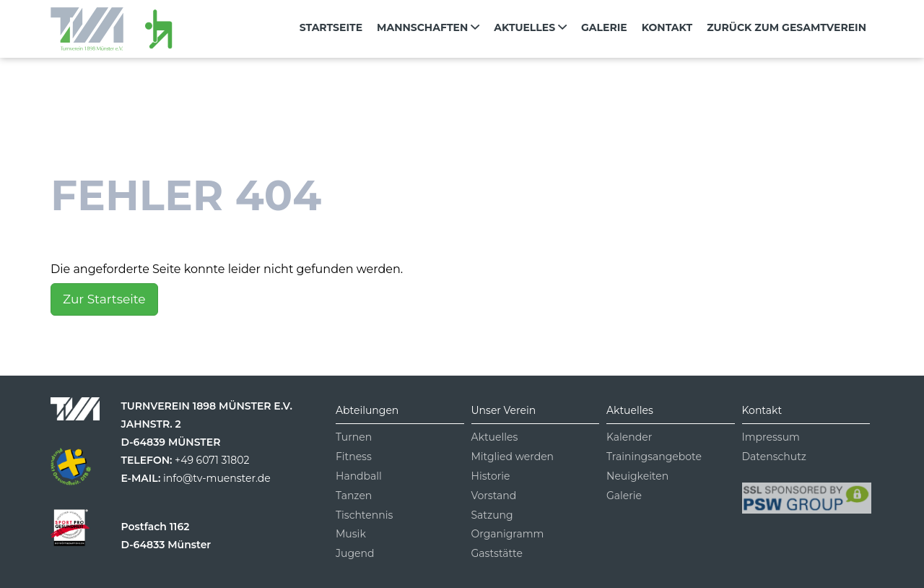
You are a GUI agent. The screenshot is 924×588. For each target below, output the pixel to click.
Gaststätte (497, 553)
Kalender (629, 437)
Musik (351, 534)
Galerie (604, 27)
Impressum (771, 437)
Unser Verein (504, 410)
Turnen (354, 437)
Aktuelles (530, 27)
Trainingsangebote (654, 457)
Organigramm (508, 534)
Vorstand (494, 496)
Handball (359, 476)
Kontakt (667, 27)
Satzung (492, 515)
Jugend (355, 553)
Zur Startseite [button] (104, 299)
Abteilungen (367, 410)
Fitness (354, 457)
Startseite (331, 27)
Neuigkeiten (637, 476)
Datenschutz (774, 457)
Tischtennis (364, 515)
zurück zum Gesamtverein (786, 27)
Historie (491, 476)
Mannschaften (428, 27)
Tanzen (354, 496)
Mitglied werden (513, 457)
